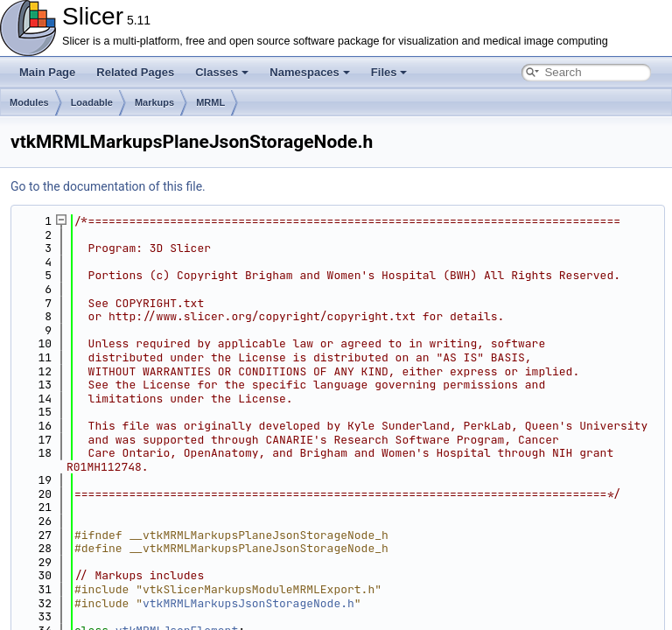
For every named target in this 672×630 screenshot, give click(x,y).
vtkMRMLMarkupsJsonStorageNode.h (248, 603)
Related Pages (135, 72)
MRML (210, 102)
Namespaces (310, 72)
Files (389, 72)
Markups (154, 102)
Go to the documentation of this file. (108, 186)
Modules (29, 102)
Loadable (92, 102)
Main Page (47, 72)
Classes (222, 72)
